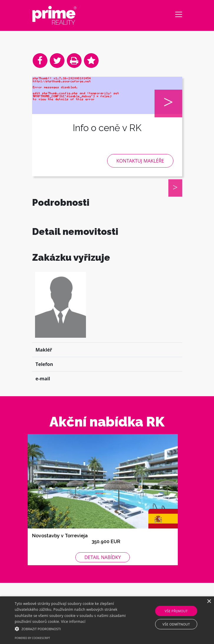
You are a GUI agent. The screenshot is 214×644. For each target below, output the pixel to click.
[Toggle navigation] (179, 14)
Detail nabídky (103, 573)
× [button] (209, 602)
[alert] (107, 620)
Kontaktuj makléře (140, 161)
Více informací (73, 622)
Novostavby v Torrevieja (60, 551)
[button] (75, 629)
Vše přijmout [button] (176, 611)
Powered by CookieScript (32, 638)
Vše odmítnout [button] (176, 624)
